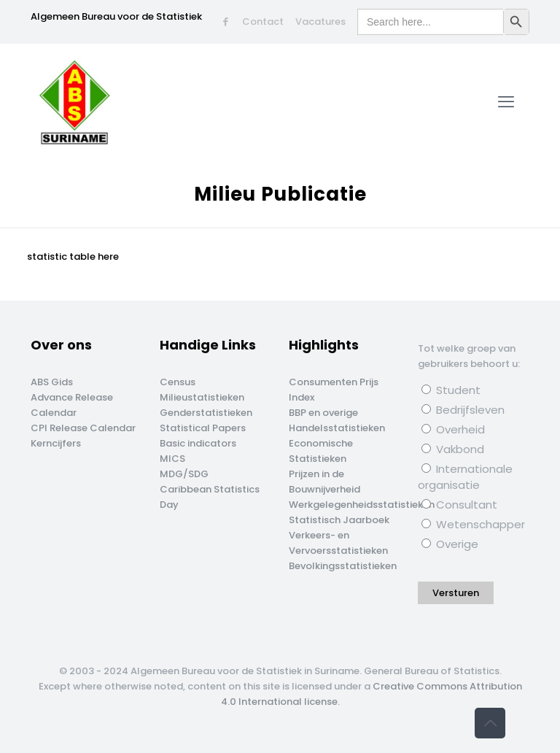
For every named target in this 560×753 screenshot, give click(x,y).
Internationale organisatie (465, 477)
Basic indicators (198, 443)
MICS (172, 459)
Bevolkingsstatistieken (343, 566)
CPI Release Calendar (83, 428)
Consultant (459, 505)
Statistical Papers (203, 428)
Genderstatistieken (206, 413)
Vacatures (320, 22)
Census (178, 382)
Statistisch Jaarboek (339, 520)
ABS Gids (52, 382)
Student (451, 390)
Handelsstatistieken (337, 428)
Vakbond (453, 449)
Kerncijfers (56, 443)
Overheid (453, 429)
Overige (450, 544)
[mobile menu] (506, 102)
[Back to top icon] (490, 723)
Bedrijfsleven (463, 410)
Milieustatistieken (202, 397)
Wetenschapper (473, 524)
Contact (263, 22)
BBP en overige (323, 413)
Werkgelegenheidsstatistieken (362, 505)
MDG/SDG (184, 474)
